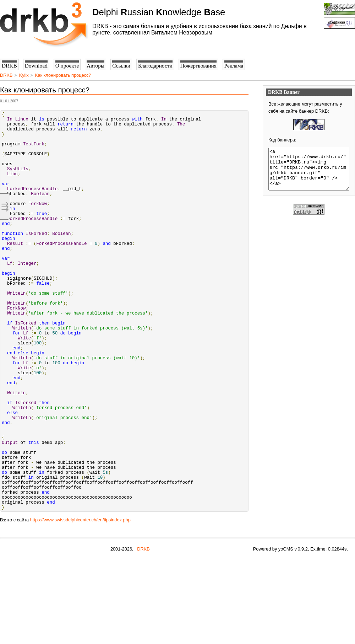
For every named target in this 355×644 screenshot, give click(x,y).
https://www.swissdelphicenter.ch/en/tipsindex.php (80, 605)
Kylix (24, 75)
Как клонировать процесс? (63, 75)
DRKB (6, 75)
